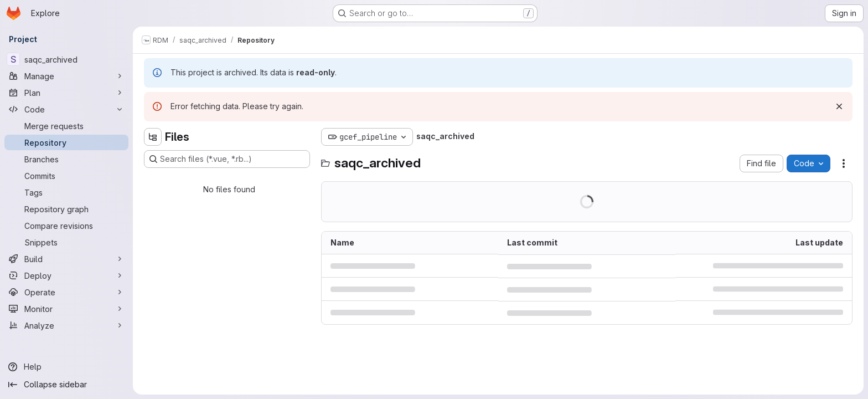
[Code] (66, 109)
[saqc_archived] (66, 59)
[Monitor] (66, 309)
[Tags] (66, 192)
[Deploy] (66, 275)
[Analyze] (66, 325)
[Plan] (66, 93)
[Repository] (66, 142)
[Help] (66, 367)
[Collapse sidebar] (66, 385)
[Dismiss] (839, 106)
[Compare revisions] (66, 226)
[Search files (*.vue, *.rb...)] (227, 159)
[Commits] (66, 176)
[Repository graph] (66, 209)
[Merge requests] (66, 126)
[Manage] (66, 76)
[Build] (66, 259)
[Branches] (66, 159)
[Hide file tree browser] (153, 137)
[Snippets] (66, 242)
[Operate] (66, 292)
